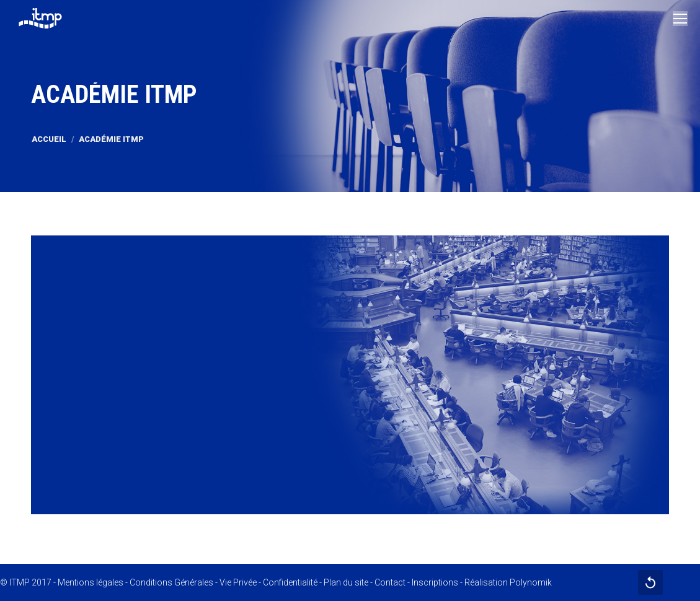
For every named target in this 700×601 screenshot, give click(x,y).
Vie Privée (238, 582)
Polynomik (531, 582)
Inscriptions (435, 582)
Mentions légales (91, 582)
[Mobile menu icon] (680, 19)
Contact (390, 582)
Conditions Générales (171, 582)
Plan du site (346, 582)
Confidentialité (290, 582)
